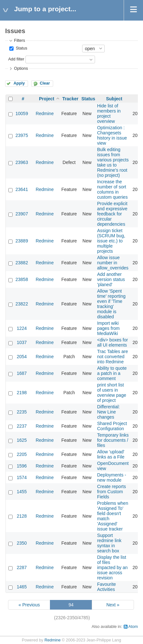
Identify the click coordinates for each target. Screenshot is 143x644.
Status (21, 48)
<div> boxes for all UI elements (112, 342)
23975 (22, 135)
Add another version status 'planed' (111, 279)
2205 (22, 454)
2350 (22, 543)
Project (47, 99)
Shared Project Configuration (112, 426)
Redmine (45, 113)
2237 (22, 426)
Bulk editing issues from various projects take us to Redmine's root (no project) (113, 162)
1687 (22, 373)
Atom (133, 627)
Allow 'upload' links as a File (111, 454)
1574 (22, 477)
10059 (22, 113)
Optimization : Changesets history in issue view (112, 135)
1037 (22, 342)
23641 (22, 189)
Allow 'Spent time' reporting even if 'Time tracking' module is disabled (111, 304)
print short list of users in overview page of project (111, 393)
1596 (22, 466)
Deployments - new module (111, 477)
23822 (22, 304)
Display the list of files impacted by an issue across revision (112, 567)
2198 (22, 393)
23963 (22, 162)
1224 (22, 328)
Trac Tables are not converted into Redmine (112, 357)
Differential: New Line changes (108, 412)
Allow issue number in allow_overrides (113, 263)
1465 (22, 587)
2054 (22, 357)
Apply (19, 83)
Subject (114, 99)
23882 (22, 263)
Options (21, 68)
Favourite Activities (106, 587)
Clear (45, 83)
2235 (22, 412)
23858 (22, 279)
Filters (19, 41)
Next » (113, 605)
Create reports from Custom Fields (111, 492)
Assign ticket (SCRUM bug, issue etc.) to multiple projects (111, 241)
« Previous (29, 605)
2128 (22, 516)
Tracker (71, 99)
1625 (22, 440)
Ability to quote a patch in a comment (112, 373)
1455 (22, 492)
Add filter (16, 59)
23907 (22, 214)
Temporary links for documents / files (113, 440)
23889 (22, 241)
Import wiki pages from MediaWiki (108, 328)
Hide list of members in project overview (109, 113)
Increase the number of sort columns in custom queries (112, 189)
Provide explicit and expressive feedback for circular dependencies (112, 214)
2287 (22, 567)
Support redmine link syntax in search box (109, 543)
